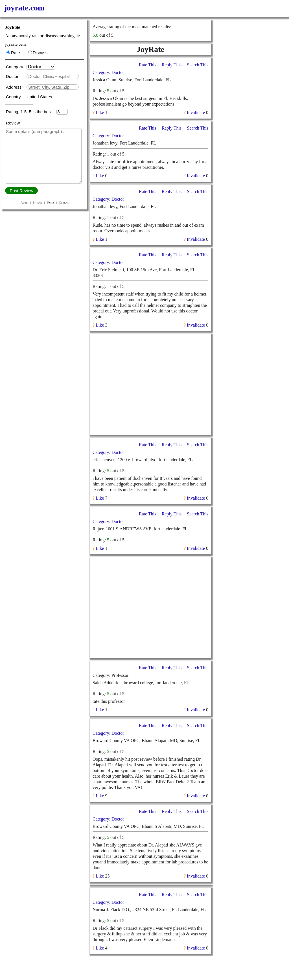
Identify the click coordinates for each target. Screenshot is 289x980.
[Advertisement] (150, 384)
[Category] (41, 67)
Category (16, 67)
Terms (51, 202)
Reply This (172, 65)
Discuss (38, 53)
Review (13, 123)
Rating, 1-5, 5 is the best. (31, 112)
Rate (13, 53)
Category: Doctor (108, 72)
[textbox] (53, 76)
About (25, 202)
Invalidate (196, 112)
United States (39, 97)
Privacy (38, 202)
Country (14, 97)
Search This (198, 65)
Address (14, 87)
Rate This (147, 65)
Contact (64, 202)
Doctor (13, 76)
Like (100, 112)
